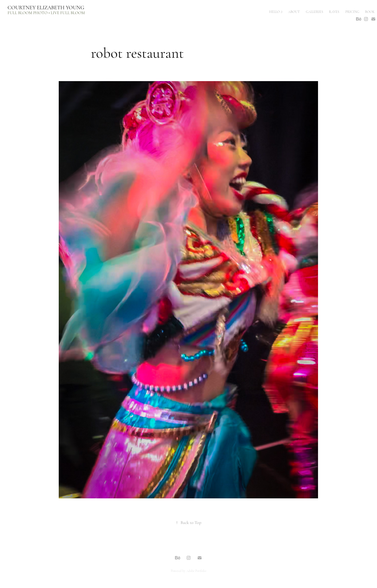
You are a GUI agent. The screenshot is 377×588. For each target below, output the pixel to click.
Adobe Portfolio (196, 571)
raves (334, 12)
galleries (314, 12)
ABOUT (294, 12)
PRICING (352, 12)
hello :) (276, 12)
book (370, 12)
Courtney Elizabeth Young (46, 8)
